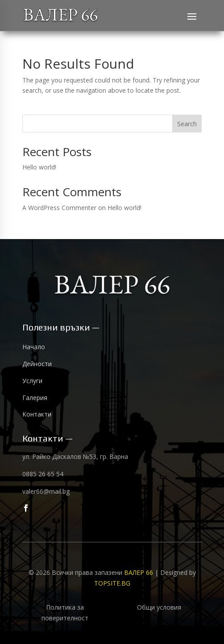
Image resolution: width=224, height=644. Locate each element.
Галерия (35, 398)
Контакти (37, 414)
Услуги (32, 381)
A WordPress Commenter (59, 208)
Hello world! (39, 167)
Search (187, 124)
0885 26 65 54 (43, 474)
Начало (34, 347)
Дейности (37, 364)
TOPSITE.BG (112, 583)
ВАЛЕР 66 (139, 572)
